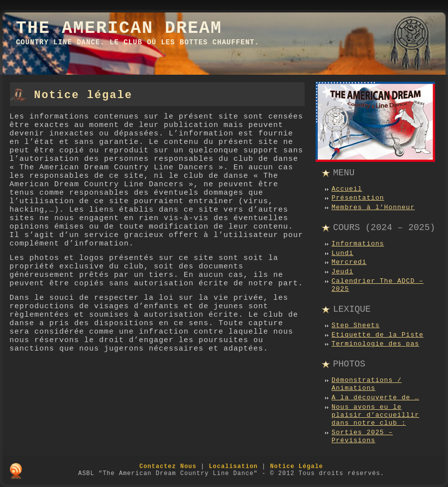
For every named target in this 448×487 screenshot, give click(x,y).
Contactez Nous (168, 467)
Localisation (233, 467)
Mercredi (349, 262)
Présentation (358, 198)
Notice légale (83, 95)
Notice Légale (296, 467)
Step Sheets (356, 325)
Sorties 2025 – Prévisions (362, 436)
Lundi (342, 253)
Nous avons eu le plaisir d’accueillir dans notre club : (375, 415)
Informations (358, 244)
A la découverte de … (375, 398)
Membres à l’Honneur (373, 207)
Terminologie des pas (375, 344)
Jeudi (342, 272)
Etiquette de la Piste (378, 335)
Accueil (347, 189)
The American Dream (119, 28)
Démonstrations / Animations (367, 384)
